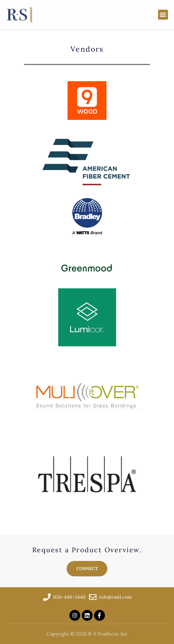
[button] (163, 15)
